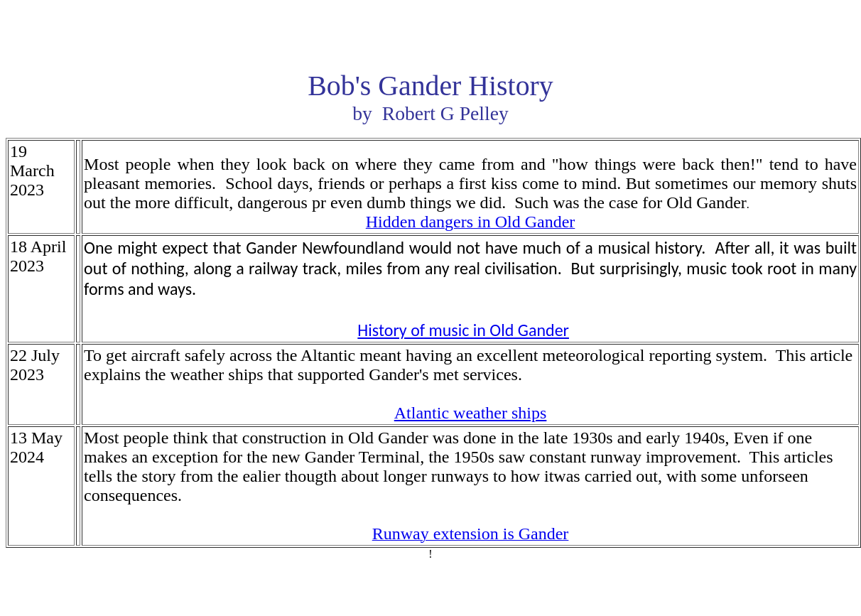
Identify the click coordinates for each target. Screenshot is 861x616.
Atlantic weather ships (471, 413)
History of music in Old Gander (463, 330)
